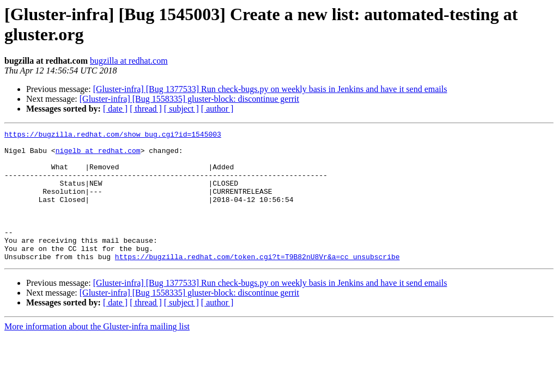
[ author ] (217, 109)
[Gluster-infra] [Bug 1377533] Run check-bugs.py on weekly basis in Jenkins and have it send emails (270, 89)
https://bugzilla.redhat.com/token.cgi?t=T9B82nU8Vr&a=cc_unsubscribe (257, 283)
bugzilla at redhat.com (129, 61)
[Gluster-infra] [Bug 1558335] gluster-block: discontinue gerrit (189, 99)
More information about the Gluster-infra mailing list (97, 353)
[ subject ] (181, 109)
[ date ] (115, 109)
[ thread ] (146, 109)
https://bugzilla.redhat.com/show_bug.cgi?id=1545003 (113, 136)
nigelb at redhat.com (98, 155)
